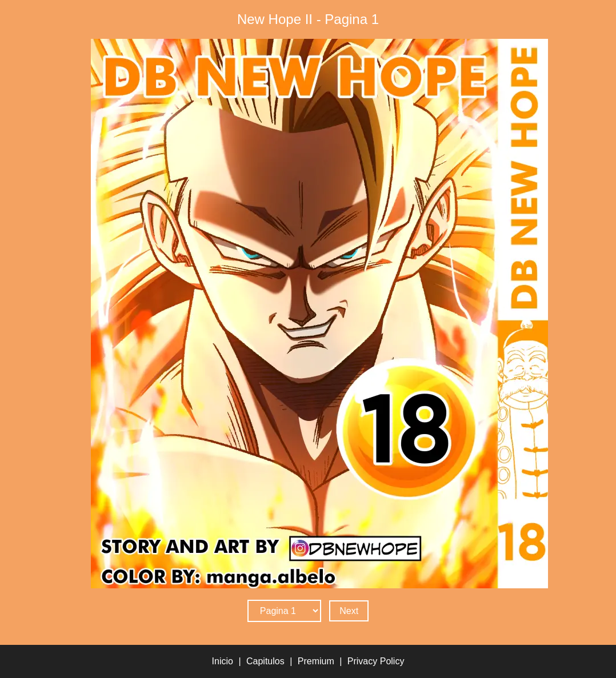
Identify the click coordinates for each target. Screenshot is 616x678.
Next (349, 611)
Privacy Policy (376, 661)
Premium (316, 661)
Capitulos (265, 661)
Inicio (223, 661)
